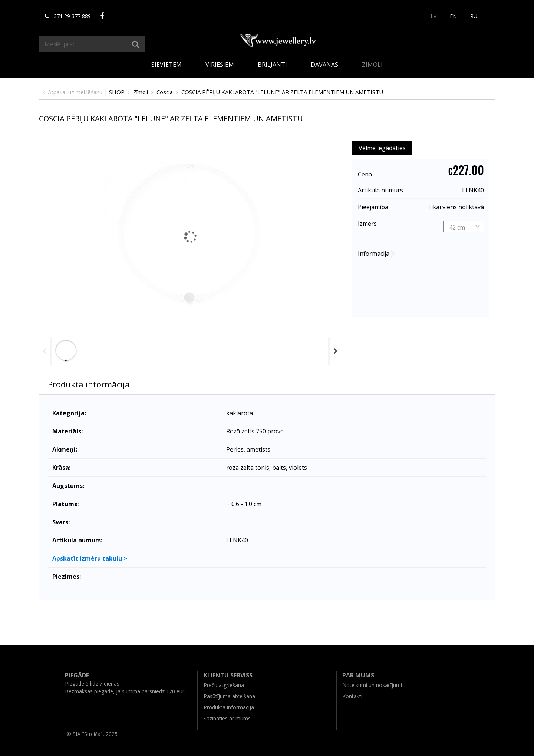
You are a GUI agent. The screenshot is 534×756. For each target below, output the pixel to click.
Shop (117, 92)
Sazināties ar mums (227, 718)
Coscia (165, 92)
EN (453, 16)
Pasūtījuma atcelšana (229, 696)
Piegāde (77, 675)
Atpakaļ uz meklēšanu (75, 92)
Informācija (374, 254)
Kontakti (352, 696)
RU (474, 16)
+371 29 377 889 (68, 16)
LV (434, 16)
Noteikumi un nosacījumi (372, 685)
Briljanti (272, 65)
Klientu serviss (228, 675)
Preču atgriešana (224, 685)
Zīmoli (372, 65)
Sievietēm (167, 65)
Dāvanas (324, 65)
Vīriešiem (220, 65)
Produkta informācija (89, 384)
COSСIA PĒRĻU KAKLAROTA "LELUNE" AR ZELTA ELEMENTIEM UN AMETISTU (282, 92)
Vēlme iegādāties (382, 148)
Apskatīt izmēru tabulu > (90, 558)
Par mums (358, 675)
